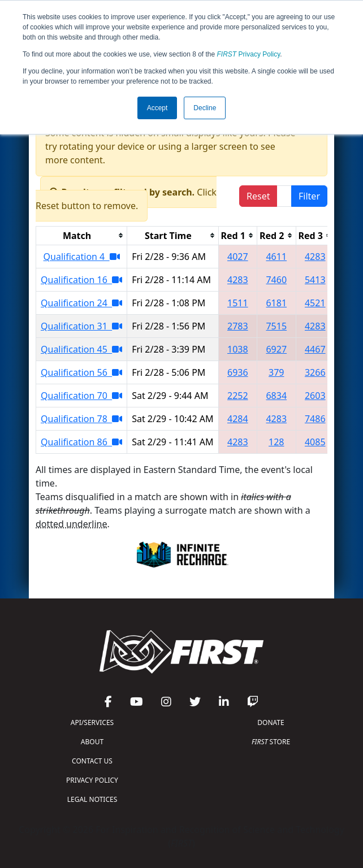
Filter (309, 196)
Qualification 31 (81, 326)
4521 (315, 303)
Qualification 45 (81, 349)
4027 (238, 257)
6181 (276, 303)
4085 (315, 442)
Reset (258, 196)
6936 (238, 372)
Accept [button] (157, 108)
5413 (315, 280)
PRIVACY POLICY (92, 780)
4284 (238, 419)
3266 (315, 372)
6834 (276, 396)
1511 (238, 303)
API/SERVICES (92, 722)
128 (276, 442)
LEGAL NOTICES (92, 799)
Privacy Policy (249, 54)
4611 (276, 257)
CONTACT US (92, 761)
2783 (238, 326)
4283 (315, 257)
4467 (315, 349)
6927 (276, 349)
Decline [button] (205, 108)
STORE (271, 742)
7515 (276, 326)
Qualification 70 (81, 396)
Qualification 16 (81, 280)
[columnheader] (82, 235)
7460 (276, 280)
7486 (315, 419)
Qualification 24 (81, 303)
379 (276, 372)
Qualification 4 (82, 257)
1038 (238, 349)
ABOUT (92, 742)
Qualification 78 (81, 419)
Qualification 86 (81, 442)
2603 (315, 396)
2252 (238, 396)
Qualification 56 (81, 372)
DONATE (271, 722)
